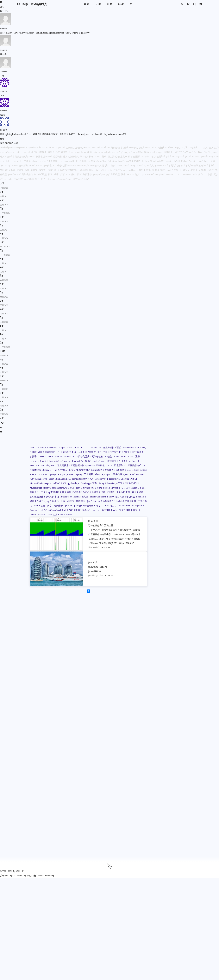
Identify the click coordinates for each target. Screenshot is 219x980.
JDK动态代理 (158, 751)
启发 (160, 850)
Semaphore (171, 827)
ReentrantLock (158, 832)
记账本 (177, 801)
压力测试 (156, 693)
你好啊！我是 (157, 448)
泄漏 (161, 653)
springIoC (182, 711)
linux (177, 649)
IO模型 (168, 649)
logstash (160, 702)
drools (176, 760)
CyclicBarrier (157, 827)
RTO (172, 626)
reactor (175, 640)
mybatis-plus (157, 760)
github (169, 702)
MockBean (163, 765)
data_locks (170, 653)
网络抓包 (181, 626)
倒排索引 (156, 667)
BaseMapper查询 (180, 743)
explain (173, 796)
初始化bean (170, 720)
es (176, 698)
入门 (153, 765)
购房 (160, 845)
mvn (167, 814)
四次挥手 (156, 635)
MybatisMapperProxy (177, 751)
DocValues (177, 667)
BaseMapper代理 (167, 747)
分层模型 (156, 823)
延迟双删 (156, 684)
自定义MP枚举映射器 (173, 693)
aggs (181, 662)
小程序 (155, 805)
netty (172, 622)
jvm (164, 716)
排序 (153, 845)
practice (155, 680)
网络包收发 (157, 649)
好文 (181, 823)
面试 (178, 617)
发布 (181, 796)
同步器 (174, 836)
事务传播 (156, 716)
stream (182, 805)
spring (168, 760)
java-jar (166, 818)
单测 (173, 765)
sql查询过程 (175, 769)
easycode (155, 841)
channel (155, 644)
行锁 (153, 778)
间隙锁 (162, 778)
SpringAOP (165, 707)
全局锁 (155, 783)
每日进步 (156, 818)
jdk (153, 836)
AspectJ (178, 702)
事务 (153, 774)
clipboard (155, 617)
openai (154, 707)
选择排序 (166, 841)
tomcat (175, 845)
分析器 (171, 774)
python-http (164, 743)
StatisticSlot (173, 787)
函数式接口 (157, 810)
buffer (184, 640)
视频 (176, 810)
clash (173, 711)
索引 (169, 801)
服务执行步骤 (174, 778)
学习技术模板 (158, 689)
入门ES (166, 667)
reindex (173, 662)
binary (170, 689)
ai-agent (155, 613)
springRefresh (179, 707)
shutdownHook (176, 716)
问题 (153, 796)
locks (154, 653)
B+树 (154, 801)
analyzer (169, 658)
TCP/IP (173, 823)
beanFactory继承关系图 (162, 729)
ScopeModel (157, 622)
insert (184, 649)
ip (162, 658)
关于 (2, 876)
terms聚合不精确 (159, 662)
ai (159, 608)
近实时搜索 (157, 675)
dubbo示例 (181, 729)
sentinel (184, 787)
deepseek (175, 608)
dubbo (178, 738)
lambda (168, 810)
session (183, 845)
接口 (171, 756)
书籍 (153, 814)
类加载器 (168, 698)
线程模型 (165, 805)
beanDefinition (158, 725)
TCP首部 (167, 635)
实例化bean (157, 720)
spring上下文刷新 (160, 711)
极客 (183, 810)
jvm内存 (176, 818)
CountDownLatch (175, 832)
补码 (178, 689)
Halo (173, 850)
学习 (160, 814)
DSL (165, 671)
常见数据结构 (172, 675)
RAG (163, 613)
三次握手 (156, 640)
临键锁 (181, 774)
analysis (155, 658)
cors (166, 850)
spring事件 (156, 698)
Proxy (154, 747)
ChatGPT (172, 613)
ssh (153, 702)
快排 (166, 836)
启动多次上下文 (159, 769)
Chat (181, 613)
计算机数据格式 (171, 684)
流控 (153, 792)
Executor (168, 734)
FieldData (156, 671)
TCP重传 (167, 631)
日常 (181, 814)
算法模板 (165, 680)
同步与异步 (172, 644)
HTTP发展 (179, 635)
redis (176, 841)
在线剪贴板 (168, 617)
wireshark (156, 631)
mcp (153, 608)
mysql (162, 801)
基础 (174, 814)
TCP (176, 631)
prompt (165, 608)
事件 (182, 698)
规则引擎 (181, 792)
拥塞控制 (163, 626)
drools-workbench (166, 792)
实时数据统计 (167, 783)
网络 (165, 823)
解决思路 (163, 796)
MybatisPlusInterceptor (162, 738)
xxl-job (181, 653)
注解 (178, 756)
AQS (159, 836)
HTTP (183, 631)
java (153, 850)
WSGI (177, 734)
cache (175, 680)
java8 (174, 805)
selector (166, 640)
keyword (173, 671)
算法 (183, 841)
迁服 (153, 626)
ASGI (154, 743)
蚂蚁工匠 (20, 871)
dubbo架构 (156, 734)
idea (167, 845)
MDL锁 (162, 774)
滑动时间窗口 (158, 787)
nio (162, 644)
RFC (179, 622)
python (185, 760)
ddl (185, 769)
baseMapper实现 (159, 756)
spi (166, 622)
